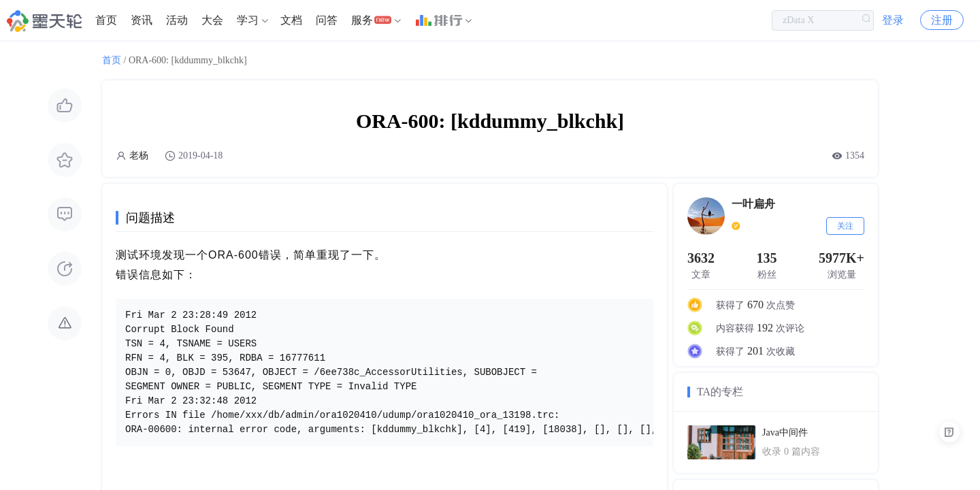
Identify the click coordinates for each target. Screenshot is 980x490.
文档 (291, 20)
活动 (177, 20)
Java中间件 (785, 432)
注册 (942, 20)
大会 (212, 20)
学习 (248, 20)
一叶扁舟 (753, 204)
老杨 (139, 156)
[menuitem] (106, 20)
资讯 (142, 20)
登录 (893, 20)
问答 (327, 20)
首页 (106, 20)
